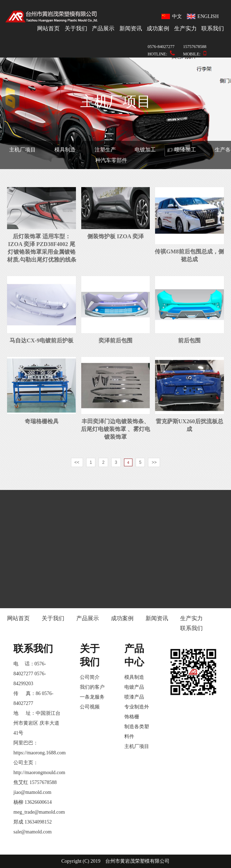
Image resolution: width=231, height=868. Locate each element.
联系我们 (213, 28)
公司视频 (90, 707)
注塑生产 (105, 150)
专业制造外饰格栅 (137, 712)
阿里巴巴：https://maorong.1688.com (38, 748)
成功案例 (158, 28)
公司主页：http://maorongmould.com (38, 768)
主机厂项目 (22, 150)
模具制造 (65, 150)
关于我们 (76, 28)
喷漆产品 (134, 697)
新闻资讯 (131, 28)
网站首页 (48, 28)
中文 (172, 16)
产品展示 (103, 28)
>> (154, 462)
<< (77, 462)
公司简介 (90, 677)
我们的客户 (92, 687)
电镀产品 (134, 687)
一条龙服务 (92, 697)
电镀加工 (145, 150)
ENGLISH (203, 16)
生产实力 (185, 28)
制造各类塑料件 (137, 732)
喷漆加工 (185, 150)
